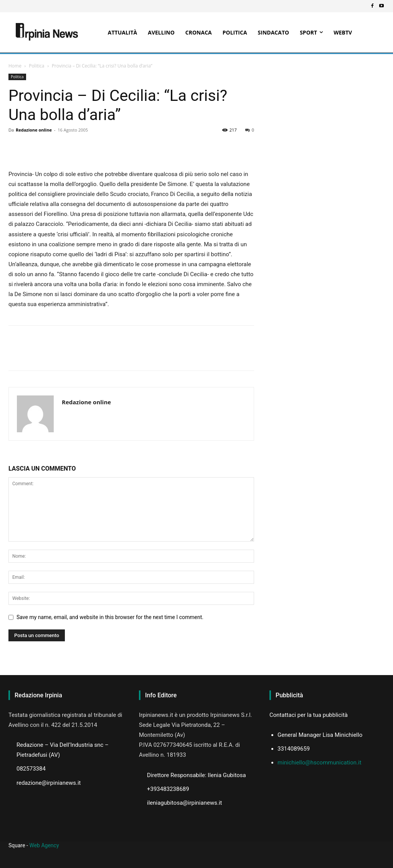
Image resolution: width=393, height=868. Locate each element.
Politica (36, 66)
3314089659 (294, 749)
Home (15, 66)
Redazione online (34, 130)
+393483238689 (168, 789)
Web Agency (44, 845)
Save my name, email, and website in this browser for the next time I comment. (110, 617)
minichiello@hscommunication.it (320, 763)
